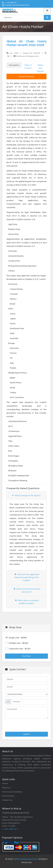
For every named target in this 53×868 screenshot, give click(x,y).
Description (14, 65)
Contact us (7, 800)
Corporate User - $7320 (18, 649)
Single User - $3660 (16, 637)
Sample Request (26, 76)
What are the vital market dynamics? (27, 590)
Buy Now (26, 656)
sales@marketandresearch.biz (17, 5)
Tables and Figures (40, 68)
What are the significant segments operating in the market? (27, 577)
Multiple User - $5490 (17, 643)
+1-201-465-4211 (11, 3)
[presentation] (20, 725)
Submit (27, 734)
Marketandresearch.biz (25, 859)
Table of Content (28, 67)
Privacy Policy (8, 796)
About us (6, 788)
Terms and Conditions (12, 792)
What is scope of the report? (26, 495)
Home (5, 783)
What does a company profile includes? (27, 602)
